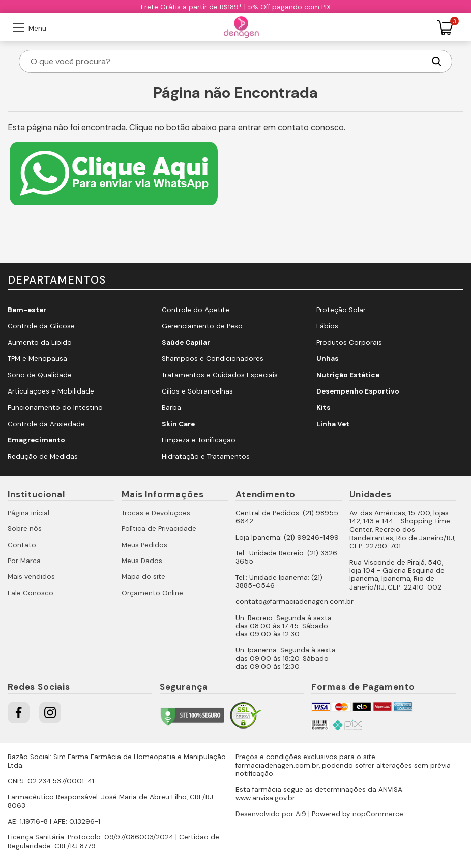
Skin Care (178, 424)
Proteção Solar (341, 310)
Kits (323, 408)
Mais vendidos (31, 577)
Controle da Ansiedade (46, 424)
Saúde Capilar (186, 342)
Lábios (327, 326)
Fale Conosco (31, 593)
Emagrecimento (36, 440)
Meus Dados (142, 561)
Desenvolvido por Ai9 (271, 814)
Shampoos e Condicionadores (213, 359)
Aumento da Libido (40, 342)
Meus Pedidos (144, 545)
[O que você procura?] (227, 61)
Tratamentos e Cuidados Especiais (220, 375)
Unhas (328, 359)
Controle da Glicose (41, 326)
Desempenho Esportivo (358, 391)
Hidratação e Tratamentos (206, 456)
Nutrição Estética (348, 375)
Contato (22, 545)
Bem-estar (27, 310)
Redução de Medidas (43, 456)
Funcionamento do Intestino (55, 408)
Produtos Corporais (349, 342)
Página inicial (28, 513)
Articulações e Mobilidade (51, 391)
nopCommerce (378, 814)
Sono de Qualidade (40, 375)
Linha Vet (333, 424)
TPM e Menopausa (37, 359)
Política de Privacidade (159, 529)
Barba (171, 408)
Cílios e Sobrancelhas (197, 391)
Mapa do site (143, 577)
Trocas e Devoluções (156, 513)
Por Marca (24, 561)
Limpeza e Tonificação (199, 440)
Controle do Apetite (196, 310)
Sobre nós (25, 529)
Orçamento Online (152, 593)
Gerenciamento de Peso (202, 326)
